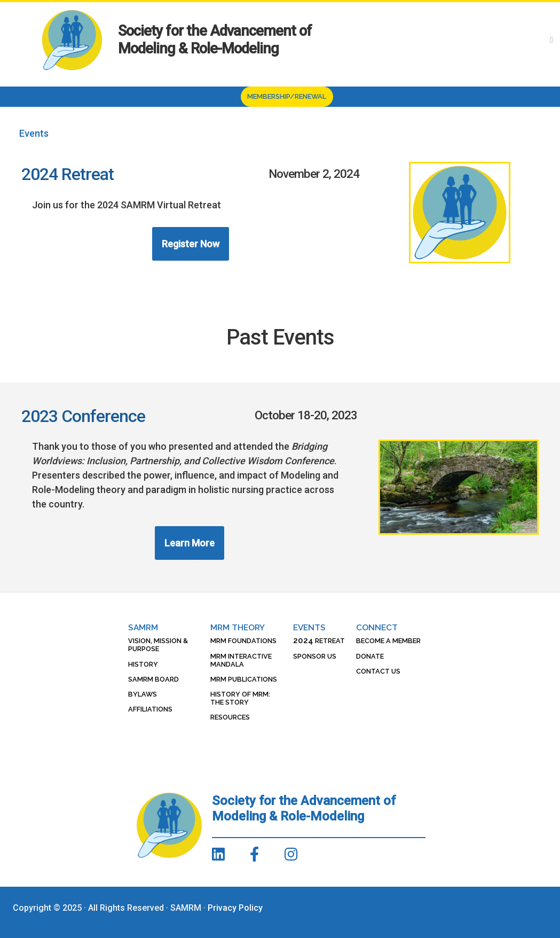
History (143, 664)
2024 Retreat (68, 174)
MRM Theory (238, 627)
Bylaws (143, 694)
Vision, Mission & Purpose (158, 645)
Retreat (319, 641)
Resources (230, 717)
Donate (370, 656)
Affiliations (150, 709)
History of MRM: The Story (240, 698)
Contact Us (378, 671)
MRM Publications (244, 679)
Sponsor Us (315, 656)
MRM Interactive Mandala (241, 660)
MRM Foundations (243, 641)
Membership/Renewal (287, 96)
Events (309, 627)
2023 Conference (83, 416)
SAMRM (143, 627)
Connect (377, 627)
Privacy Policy (235, 908)
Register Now (191, 244)
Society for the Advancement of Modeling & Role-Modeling (215, 40)
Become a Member (388, 641)
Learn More (190, 543)
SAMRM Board (153, 679)
